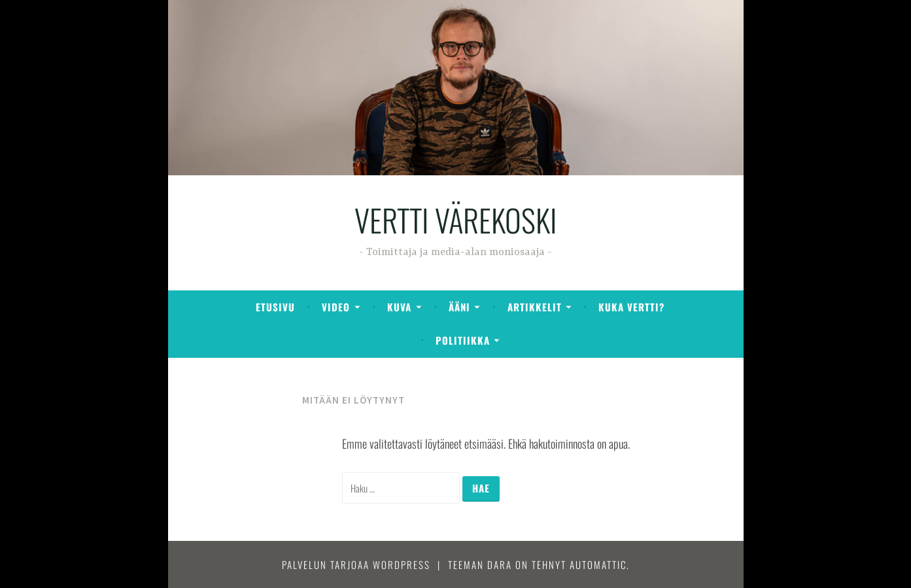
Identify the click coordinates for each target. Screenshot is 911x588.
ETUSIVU (275, 307)
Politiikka (463, 340)
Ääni (459, 307)
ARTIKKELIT (535, 307)
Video (336, 307)
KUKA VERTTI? (631, 307)
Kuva (399, 307)
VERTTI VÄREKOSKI (455, 220)
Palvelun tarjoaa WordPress (356, 564)
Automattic (598, 564)
